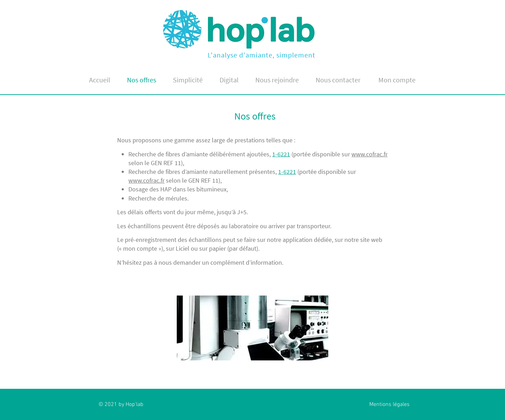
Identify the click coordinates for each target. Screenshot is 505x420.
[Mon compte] (397, 80)
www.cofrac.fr (369, 154)
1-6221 (281, 154)
